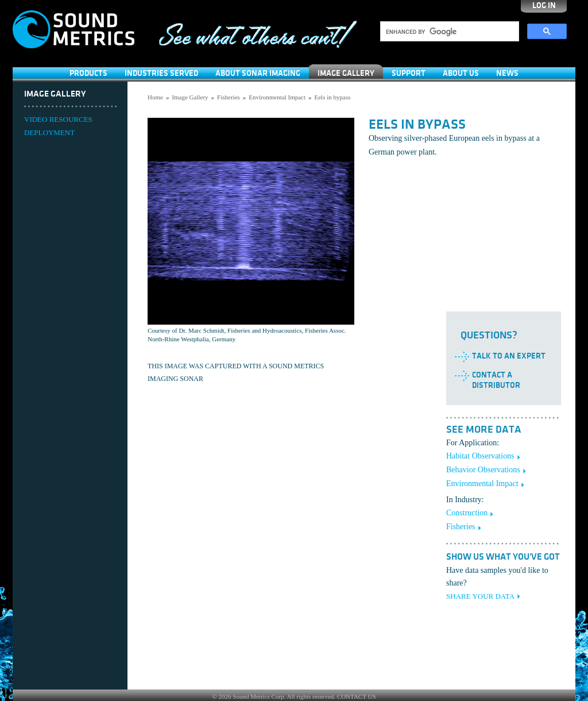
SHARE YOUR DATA (480, 596)
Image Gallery (346, 73)
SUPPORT (409, 73)
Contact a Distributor (496, 380)
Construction (467, 513)
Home (155, 97)
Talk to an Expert (509, 356)
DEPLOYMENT (49, 132)
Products (88, 73)
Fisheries (229, 97)
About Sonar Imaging (258, 73)
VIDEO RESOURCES (58, 119)
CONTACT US (357, 696)
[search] (448, 32)
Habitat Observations (480, 456)
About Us (461, 73)
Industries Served (161, 73)
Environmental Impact (277, 97)
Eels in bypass (333, 97)
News (507, 73)
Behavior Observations (483, 470)
